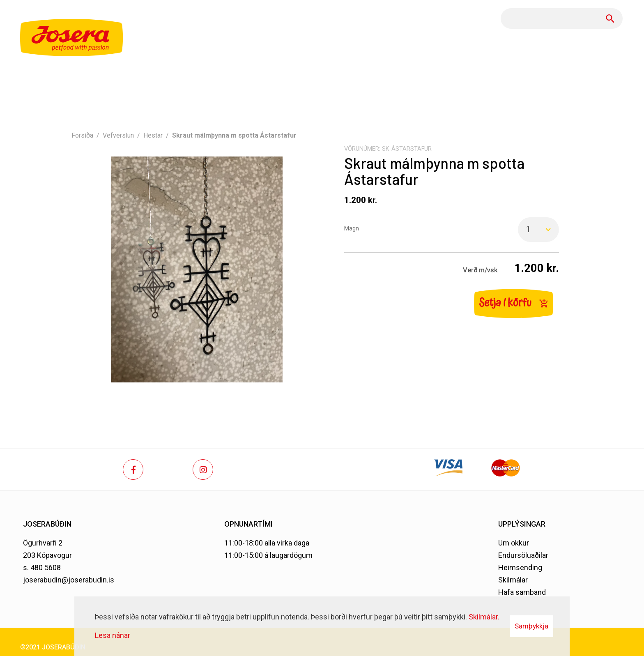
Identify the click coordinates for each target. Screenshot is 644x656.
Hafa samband (522, 592)
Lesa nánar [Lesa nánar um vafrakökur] (113, 635)
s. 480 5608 (42, 567)
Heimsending (520, 567)
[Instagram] (203, 470)
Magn (352, 229)
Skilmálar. (484, 617)
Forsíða (82, 135)
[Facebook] (133, 470)
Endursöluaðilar (523, 555)
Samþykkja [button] (531, 626)
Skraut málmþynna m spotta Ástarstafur (234, 135)
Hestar (153, 135)
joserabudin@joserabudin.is (69, 580)
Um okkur (514, 543)
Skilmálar (513, 580)
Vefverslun (118, 135)
